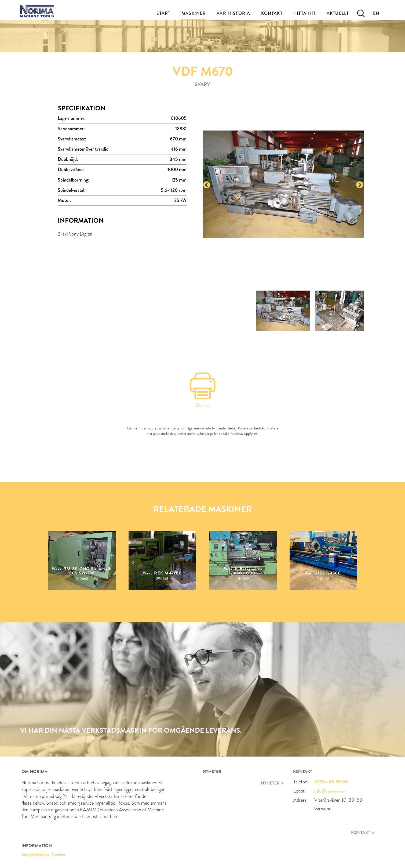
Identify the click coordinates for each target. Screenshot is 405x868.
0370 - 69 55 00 (331, 782)
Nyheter (270, 783)
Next (360, 185)
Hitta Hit (305, 13)
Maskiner (194, 13)
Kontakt (272, 13)
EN (376, 13)
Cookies (59, 854)
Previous (207, 185)
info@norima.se (329, 791)
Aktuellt (338, 13)
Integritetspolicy (35, 854)
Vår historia (233, 13)
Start (164, 13)
